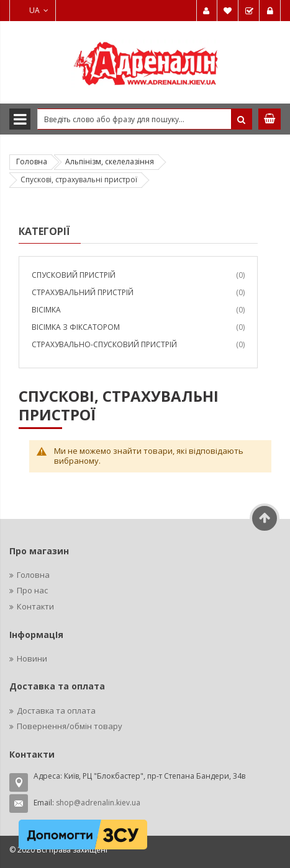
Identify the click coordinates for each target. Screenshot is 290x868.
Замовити (249, 11)
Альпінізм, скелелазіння (110, 162)
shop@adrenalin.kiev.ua (98, 803)
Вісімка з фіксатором (76, 327)
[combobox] (145, 119)
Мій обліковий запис (207, 11)
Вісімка (46, 310)
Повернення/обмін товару (70, 726)
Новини (32, 658)
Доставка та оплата (56, 711)
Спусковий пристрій (74, 275)
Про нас (32, 590)
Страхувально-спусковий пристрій (104, 344)
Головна (32, 162)
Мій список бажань (228, 11)
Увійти (270, 11)
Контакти (35, 606)
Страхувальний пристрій (83, 292)
